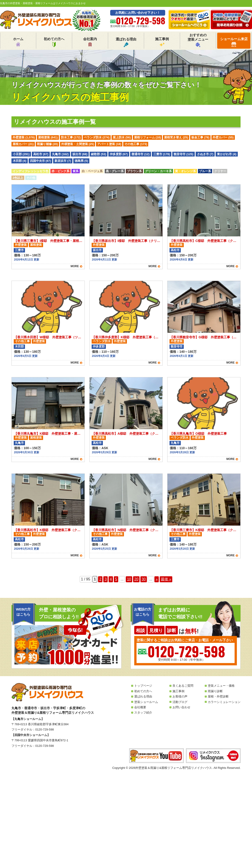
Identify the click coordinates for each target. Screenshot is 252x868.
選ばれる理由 (126, 42)
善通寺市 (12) (141, 154)
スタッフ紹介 (143, 713)
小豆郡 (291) (21, 154)
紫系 (76, 171)
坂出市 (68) (80, 154)
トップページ (143, 686)
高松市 (175, 250)
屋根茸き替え (176, 137)
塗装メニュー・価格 (221, 686)
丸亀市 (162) (60, 154)
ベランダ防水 (97, 137)
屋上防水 (122, 137)
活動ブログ (180, 702)
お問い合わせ (181, 707)
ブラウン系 (134, 171)
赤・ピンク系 (60, 171)
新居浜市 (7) (63, 161)
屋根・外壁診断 (218, 696)
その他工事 (136, 144)
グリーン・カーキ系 (158, 171)
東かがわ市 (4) (227, 154)
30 (144, 579)
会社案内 (90, 42)
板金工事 (200, 137)
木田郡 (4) (20, 161)
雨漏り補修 (47, 144)
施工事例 (162, 42)
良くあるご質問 (183, 686)
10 (129, 579)
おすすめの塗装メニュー (198, 40)
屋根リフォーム (148, 137)
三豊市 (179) (162, 154)
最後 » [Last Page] (166, 579)
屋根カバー (23, 144)
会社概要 (140, 707)
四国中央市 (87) (41, 161)
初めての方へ (54, 42)
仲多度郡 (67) (119, 154)
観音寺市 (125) (184, 154)
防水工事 (71, 137)
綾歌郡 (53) (99, 154)
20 (136, 579)
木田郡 (19, 346)
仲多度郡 (99, 346)
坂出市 (97, 250)
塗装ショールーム (146, 702)
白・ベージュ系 (92, 171)
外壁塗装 (24, 137)
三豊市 (19, 250)
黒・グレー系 (115, 171)
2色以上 (18, 178)
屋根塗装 (48, 137)
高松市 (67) (41, 154)
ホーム (18, 42)
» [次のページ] (157, 579)
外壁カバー (223, 137)
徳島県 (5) (81, 161)
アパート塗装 (109, 144)
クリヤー (220, 171)
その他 (31, 178)
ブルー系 (205, 171)
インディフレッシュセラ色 (30, 171)
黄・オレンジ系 (185, 171)
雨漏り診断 (215, 691)
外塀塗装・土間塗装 (78, 144)
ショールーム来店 (234, 42)
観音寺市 (177, 346)
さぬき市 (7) (205, 154)
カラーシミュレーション (224, 702)
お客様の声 (180, 696)
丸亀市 (19, 443)
